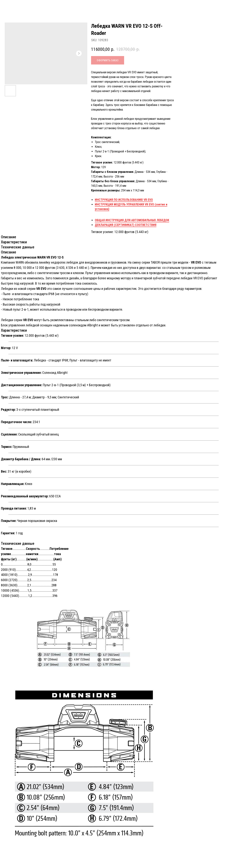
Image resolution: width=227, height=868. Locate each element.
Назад (12, 6)
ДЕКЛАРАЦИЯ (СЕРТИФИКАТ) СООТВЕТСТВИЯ (126, 225)
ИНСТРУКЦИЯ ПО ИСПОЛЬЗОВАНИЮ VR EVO (124, 200)
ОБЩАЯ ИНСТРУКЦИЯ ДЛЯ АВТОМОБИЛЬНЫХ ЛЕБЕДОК (132, 220)
